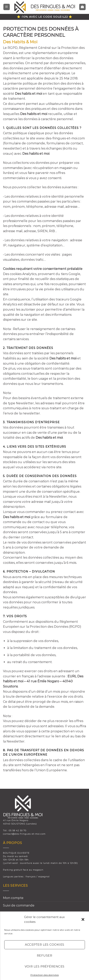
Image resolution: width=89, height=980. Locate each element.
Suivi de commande (19, 905)
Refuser (44, 955)
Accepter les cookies (45, 945)
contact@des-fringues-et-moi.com (24, 834)
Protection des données (45, 975)
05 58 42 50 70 (18, 830)
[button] (83, 919)
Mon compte (13, 898)
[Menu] (7, 7)
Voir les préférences (45, 966)
